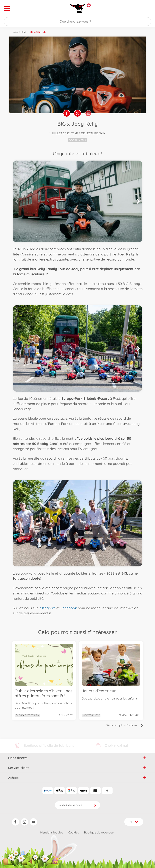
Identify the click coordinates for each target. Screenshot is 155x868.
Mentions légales (52, 832)
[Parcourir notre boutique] (77, 22)
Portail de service (77, 805)
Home (15, 32)
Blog (24, 32)
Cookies (74, 832)
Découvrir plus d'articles (124, 741)
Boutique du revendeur (99, 832)
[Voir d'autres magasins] (89, 5)
